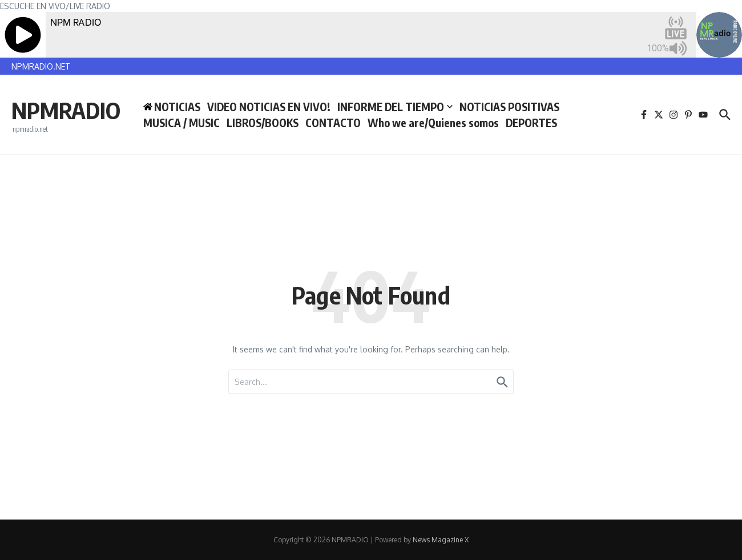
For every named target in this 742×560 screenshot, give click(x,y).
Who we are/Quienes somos (433, 123)
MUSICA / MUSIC (182, 123)
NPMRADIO (66, 110)
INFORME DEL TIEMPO (395, 107)
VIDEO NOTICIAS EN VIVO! (269, 107)
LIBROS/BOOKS (263, 123)
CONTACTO (333, 123)
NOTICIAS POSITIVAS (509, 107)
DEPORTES (531, 123)
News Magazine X (441, 540)
